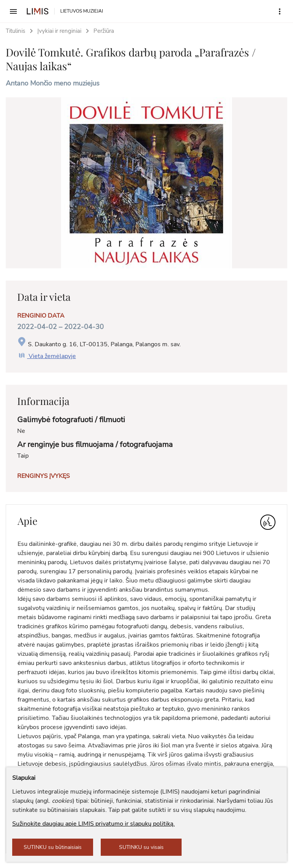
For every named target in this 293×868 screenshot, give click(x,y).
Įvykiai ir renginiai (59, 31)
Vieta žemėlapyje (47, 356)
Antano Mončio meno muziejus (53, 83)
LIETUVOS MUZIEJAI (82, 11)
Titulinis (15, 31)
